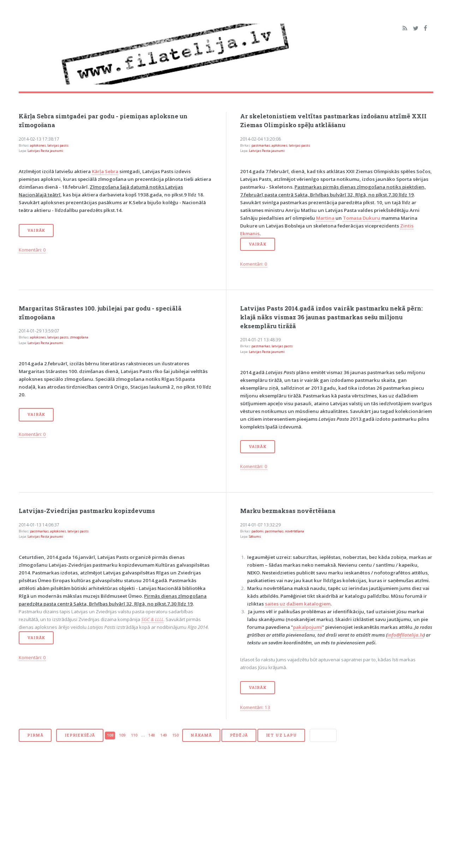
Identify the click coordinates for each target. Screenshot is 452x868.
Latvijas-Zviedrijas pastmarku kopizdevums (87, 511)
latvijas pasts (58, 145)
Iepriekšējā (80, 735)
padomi (257, 531)
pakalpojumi (308, 627)
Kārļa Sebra (105, 171)
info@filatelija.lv (405, 635)
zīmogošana (79, 337)
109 (122, 735)
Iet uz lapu (281, 735)
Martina (325, 218)
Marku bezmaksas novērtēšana (288, 511)
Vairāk (36, 230)
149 (163, 735)
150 (176, 735)
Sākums (255, 536)
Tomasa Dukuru (362, 218)
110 (134, 735)
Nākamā (201, 735)
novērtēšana (295, 531)
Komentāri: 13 (255, 707)
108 (110, 735)
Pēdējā (239, 735)
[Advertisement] (226, 809)
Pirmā (35, 735)
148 (151, 735)
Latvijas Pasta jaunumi (45, 151)
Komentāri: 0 (32, 250)
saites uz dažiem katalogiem (298, 604)
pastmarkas (261, 145)
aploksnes (38, 145)
